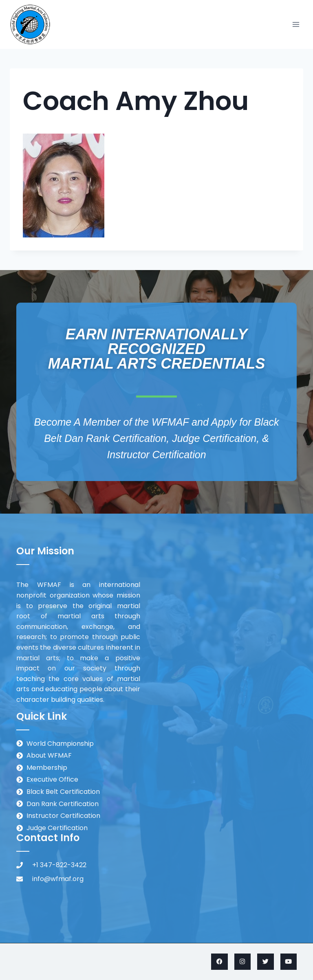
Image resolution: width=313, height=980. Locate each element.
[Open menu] (296, 24)
